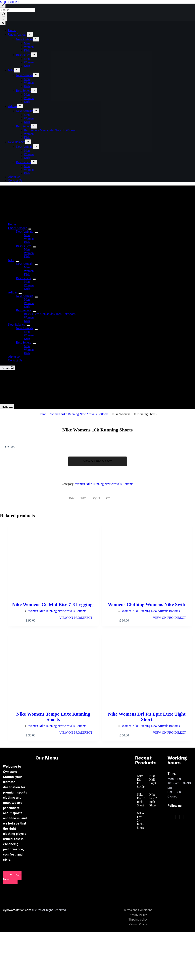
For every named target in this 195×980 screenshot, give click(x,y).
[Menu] (7, 406)
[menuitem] (30, 34)
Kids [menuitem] (27, 50)
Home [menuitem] (12, 30)
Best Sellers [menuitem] (24, 55)
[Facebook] (176, 817)
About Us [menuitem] (14, 177)
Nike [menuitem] (11, 70)
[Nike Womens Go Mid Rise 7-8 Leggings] (53, 560)
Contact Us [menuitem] (15, 180)
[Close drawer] (3, 23)
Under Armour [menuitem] (17, 34)
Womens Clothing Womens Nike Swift (147, 604)
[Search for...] (18, 10)
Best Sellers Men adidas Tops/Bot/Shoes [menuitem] (50, 130)
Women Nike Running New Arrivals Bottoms (79, 414)
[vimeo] (183, 817)
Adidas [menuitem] (12, 106)
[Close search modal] (3, 6)
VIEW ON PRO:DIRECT (98, 461)
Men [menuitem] (27, 43)
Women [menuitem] (29, 47)
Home (42, 414)
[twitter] (179, 817)
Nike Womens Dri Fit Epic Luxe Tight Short (147, 717)
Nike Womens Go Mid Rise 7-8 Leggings (53, 604)
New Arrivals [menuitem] (24, 39)
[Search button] (3, 17)
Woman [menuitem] (29, 98)
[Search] (8, 368)
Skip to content (10, 2)
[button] (81, 769)
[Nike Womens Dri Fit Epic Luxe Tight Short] (147, 670)
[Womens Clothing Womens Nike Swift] (147, 560)
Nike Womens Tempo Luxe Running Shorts (53, 717)
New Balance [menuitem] (17, 142)
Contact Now (12, 877)
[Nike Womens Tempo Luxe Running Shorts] (53, 670)
